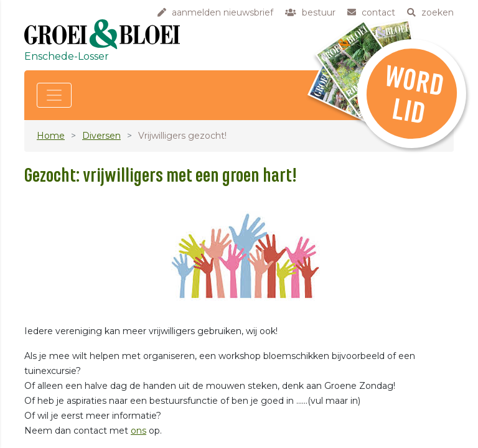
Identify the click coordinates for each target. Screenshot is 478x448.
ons (138, 431)
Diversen (101, 136)
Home (51, 136)
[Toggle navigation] (54, 95)
